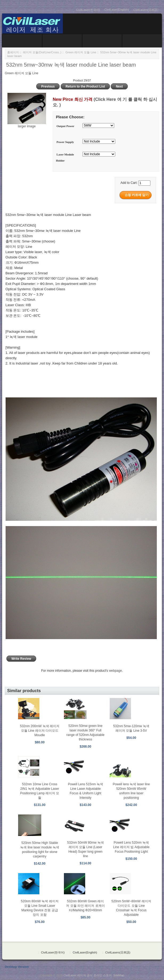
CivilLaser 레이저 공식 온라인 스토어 (88, 975)
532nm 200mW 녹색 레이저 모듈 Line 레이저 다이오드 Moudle (40, 731)
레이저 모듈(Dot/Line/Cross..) (42, 52)
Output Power (65, 126)
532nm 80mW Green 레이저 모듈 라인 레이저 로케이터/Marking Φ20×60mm (85, 906)
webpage (115, 671)
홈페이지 (13, 52)
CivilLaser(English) (117, 10)
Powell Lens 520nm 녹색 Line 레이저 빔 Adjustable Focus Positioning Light (131, 847)
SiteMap (119, 975)
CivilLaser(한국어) (88, 10)
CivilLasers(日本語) (146, 10)
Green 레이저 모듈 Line (81, 52)
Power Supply (65, 142)
